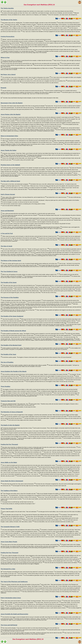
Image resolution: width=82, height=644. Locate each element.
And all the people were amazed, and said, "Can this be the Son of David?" (20, 215)
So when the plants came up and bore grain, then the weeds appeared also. (54, 335)
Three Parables (5, 386)
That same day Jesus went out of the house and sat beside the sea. (18, 285)
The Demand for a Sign (8, 569)
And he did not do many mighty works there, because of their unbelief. (25, 420)
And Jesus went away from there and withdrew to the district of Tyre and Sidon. (21, 530)
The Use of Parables (7, 362)
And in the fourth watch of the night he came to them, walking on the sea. (35, 469)
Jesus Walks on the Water (9, 462)
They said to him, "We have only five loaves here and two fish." (59, 452)
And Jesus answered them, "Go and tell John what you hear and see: (18, 108)
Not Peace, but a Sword (8, 74)
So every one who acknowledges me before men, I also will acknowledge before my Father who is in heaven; (29, 68)
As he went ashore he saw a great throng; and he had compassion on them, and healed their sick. (41, 449)
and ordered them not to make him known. (57, 197)
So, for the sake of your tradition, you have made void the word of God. (40, 499)
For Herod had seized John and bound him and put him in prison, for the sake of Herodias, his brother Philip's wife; (29, 431)
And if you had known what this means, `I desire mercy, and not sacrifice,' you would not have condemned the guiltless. (50, 175)
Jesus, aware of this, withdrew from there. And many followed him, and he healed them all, (24, 197)
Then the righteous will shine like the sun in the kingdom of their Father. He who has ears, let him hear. (50, 382)
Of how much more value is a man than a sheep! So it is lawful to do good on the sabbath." (27, 188)
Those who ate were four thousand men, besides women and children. (61, 563)
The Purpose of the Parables (10, 297)
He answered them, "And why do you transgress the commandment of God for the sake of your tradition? (34, 495)
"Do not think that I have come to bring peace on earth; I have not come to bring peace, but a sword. (26, 77)
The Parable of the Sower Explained (12, 316)
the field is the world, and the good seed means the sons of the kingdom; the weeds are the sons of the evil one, (48, 376)
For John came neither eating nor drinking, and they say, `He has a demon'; (37, 130)
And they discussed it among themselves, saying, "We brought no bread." (25, 586)
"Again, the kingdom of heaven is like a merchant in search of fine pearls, (20, 391)
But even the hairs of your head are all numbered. (47, 65)
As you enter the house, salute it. (60, 28)
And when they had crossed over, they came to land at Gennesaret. (19, 484)
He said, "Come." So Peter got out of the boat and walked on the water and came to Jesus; (51, 472)
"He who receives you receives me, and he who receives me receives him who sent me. (24, 91)
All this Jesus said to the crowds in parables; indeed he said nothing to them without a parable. (25, 365)
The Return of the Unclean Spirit (11, 261)
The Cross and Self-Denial (9, 625)
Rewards (3, 88)
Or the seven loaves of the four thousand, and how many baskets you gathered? (22, 590)
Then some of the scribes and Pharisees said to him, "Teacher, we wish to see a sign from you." (25, 249)
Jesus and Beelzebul (7, 211)
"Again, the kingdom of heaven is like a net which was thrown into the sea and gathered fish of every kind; (28, 393)
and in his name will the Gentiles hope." (11, 206)
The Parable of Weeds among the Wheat (13, 331)
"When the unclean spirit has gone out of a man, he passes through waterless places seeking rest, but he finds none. (30, 264)
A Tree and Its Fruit (7, 233)
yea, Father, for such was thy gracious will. (16, 155)
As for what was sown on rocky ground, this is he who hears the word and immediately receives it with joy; (51, 321)
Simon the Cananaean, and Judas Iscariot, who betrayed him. (63, 15)
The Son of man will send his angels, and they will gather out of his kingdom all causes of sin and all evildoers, (39, 380)
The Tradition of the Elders (9, 491)
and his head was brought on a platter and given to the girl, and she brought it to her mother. (41, 438)
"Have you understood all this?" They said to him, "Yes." (16, 404)
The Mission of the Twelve (9, 20)
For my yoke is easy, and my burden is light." (24, 160)
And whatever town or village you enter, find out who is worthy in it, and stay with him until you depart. (27, 28)
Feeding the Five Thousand (9, 444)
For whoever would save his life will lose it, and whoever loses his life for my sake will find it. (24, 630)
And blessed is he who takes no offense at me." (45, 109)
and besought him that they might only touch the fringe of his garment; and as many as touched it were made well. (39, 486)
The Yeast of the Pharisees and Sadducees (14, 582)
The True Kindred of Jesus (9, 271)
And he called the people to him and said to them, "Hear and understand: (20, 512)
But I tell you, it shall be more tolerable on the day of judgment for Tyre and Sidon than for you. (31, 142)
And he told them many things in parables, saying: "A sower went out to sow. (33, 287)
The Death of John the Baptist (10, 425)
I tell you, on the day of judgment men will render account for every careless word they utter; (37, 240)
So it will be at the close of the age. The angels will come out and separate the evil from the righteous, (52, 395)
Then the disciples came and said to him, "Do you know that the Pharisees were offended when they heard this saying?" (31, 515)
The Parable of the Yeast (8, 354)
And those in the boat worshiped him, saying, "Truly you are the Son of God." (60, 476)
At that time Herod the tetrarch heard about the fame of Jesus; (17, 428)
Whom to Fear (5, 57)
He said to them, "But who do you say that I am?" (48, 603)
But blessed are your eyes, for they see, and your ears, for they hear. (19, 310)
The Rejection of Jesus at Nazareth (12, 412)
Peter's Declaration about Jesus (11, 598)
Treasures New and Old (8, 401)
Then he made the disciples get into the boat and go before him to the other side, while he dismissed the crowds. (29, 465)
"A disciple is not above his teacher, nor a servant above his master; (19, 51)
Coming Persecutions (8, 36)
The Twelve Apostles (7, 8)
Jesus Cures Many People (9, 542)
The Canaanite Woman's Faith (10, 527)
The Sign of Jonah (6, 246)
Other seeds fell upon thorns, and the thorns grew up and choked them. (57, 291)
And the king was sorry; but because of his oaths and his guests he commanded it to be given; (51, 436)
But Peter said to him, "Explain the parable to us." (14, 518)
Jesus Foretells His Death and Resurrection (14, 614)
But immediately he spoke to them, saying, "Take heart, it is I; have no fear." (51, 471)
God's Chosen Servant (8, 194)
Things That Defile (6, 509)
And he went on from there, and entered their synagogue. (16, 184)
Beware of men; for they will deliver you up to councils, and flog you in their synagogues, (24, 41)
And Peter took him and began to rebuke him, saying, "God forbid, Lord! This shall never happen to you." (40, 619)
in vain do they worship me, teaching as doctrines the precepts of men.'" (18, 504)
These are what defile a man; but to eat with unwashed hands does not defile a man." (54, 522)
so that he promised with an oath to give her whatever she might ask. (46, 435)
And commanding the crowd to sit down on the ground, (67, 559)
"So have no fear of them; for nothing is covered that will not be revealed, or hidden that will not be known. (28, 61)
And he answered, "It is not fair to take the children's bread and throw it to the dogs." (27, 535)
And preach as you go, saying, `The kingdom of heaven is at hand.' (21, 24)
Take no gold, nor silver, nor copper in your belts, (22, 26)
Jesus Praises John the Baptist (11, 114)
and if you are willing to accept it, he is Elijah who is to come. (28, 126)
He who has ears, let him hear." (49, 293)
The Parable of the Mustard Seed (11, 345)
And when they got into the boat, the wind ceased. (29, 476)
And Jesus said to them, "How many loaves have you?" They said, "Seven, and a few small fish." (30, 559)
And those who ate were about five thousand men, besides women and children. (32, 457)
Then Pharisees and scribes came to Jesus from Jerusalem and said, (19, 494)
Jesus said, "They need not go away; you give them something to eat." (26, 452)
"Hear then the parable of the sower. (11, 319)
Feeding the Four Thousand (9, 553)
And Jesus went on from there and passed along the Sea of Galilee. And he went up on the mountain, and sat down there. (32, 545)
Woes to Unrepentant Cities (9, 136)
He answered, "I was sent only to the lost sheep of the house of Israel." (40, 533)
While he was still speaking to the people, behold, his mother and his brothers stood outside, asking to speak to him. (30, 275)
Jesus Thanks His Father (9, 150)
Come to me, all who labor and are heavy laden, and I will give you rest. (20, 158)
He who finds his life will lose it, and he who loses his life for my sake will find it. (40, 83)
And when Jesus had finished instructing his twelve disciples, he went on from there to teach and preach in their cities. (30, 98)
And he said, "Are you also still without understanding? (41, 518)
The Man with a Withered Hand (10, 181)
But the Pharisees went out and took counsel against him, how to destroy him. (47, 189)
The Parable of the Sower (9, 282)
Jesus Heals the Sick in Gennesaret (12, 481)
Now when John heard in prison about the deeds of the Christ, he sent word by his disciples (23, 106)
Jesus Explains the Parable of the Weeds (14, 371)
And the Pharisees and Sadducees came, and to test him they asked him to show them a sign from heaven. (28, 572)
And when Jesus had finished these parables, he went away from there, (19, 407)
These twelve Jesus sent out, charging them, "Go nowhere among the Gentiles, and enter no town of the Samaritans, (29, 23)
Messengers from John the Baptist (12, 103)
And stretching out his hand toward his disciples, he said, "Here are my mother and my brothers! (48, 276)
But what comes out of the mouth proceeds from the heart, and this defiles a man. (43, 520)
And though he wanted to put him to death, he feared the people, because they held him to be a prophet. (31, 433)
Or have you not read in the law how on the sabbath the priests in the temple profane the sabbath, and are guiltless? (45, 173)
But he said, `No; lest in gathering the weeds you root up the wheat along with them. (55, 339)
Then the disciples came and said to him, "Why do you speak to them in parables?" (22, 300)
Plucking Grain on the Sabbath (10, 165)
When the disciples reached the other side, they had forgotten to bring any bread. (21, 585)
